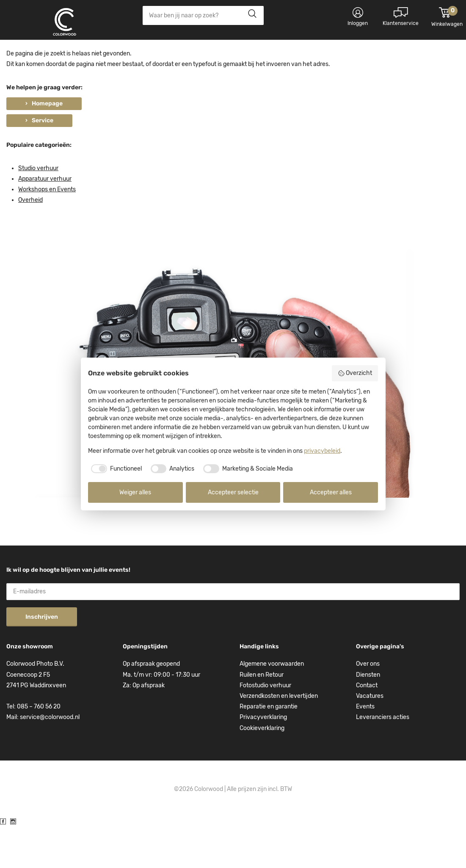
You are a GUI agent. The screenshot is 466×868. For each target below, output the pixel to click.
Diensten (368, 717)
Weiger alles (135, 492)
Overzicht (355, 373)
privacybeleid (322, 451)
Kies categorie (40, 55)
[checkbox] (115, 469)
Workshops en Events (47, 232)
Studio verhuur (38, 211)
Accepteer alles (331, 492)
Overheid (30, 242)
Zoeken (250, 15)
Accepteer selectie (233, 492)
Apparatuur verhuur (45, 221)
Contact (367, 728)
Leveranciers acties (383, 759)
